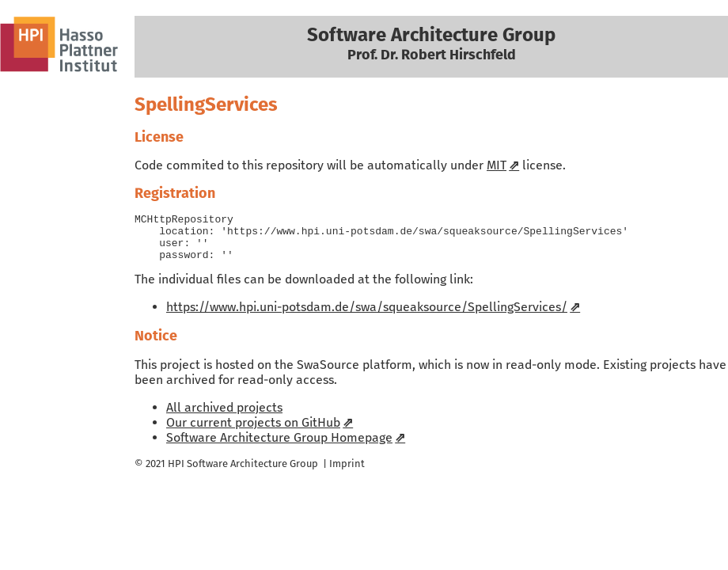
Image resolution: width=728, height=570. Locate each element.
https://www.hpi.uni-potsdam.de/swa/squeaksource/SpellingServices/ (367, 316)
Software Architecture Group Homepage (279, 447)
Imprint (347, 473)
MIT (497, 165)
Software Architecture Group (252, 473)
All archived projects (224, 417)
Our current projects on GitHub (253, 432)
